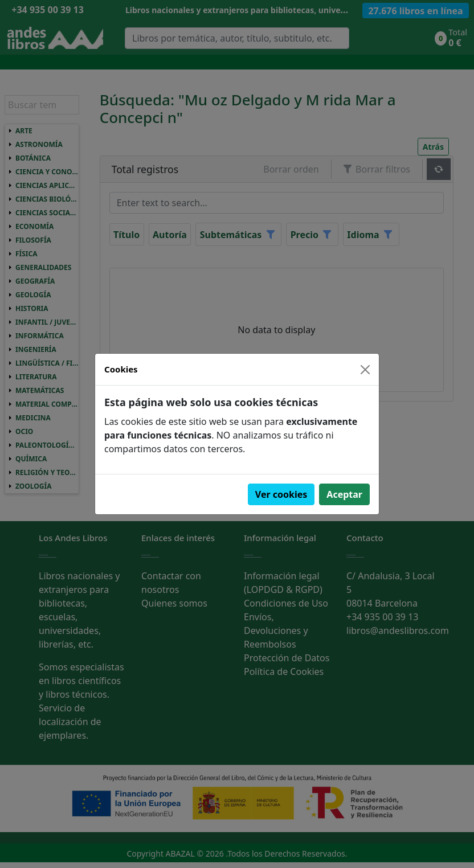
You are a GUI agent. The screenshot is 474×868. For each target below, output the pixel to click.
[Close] (365, 370)
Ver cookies (281, 494)
